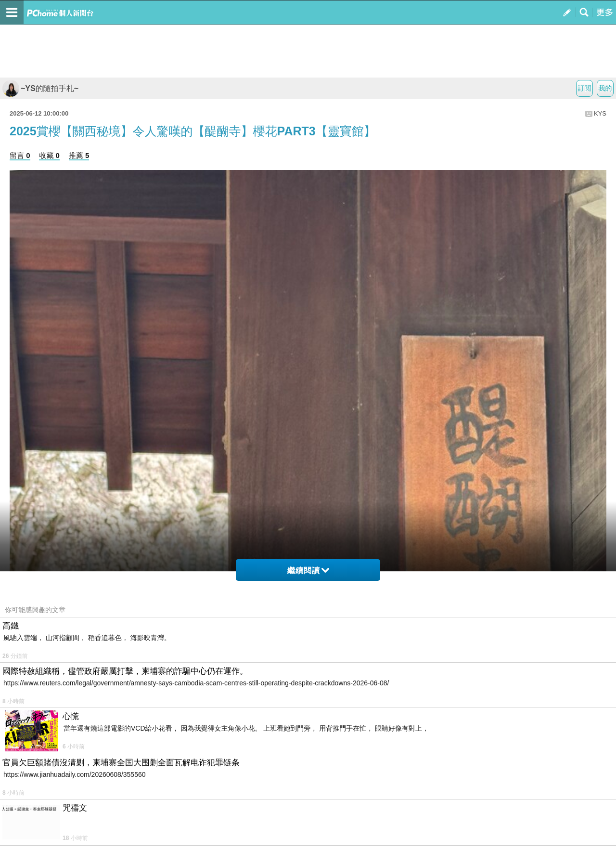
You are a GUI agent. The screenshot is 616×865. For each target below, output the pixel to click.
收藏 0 (49, 155)
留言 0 (20, 155)
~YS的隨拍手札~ (40, 88)
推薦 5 (79, 155)
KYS (600, 113)
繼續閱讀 (308, 570)
